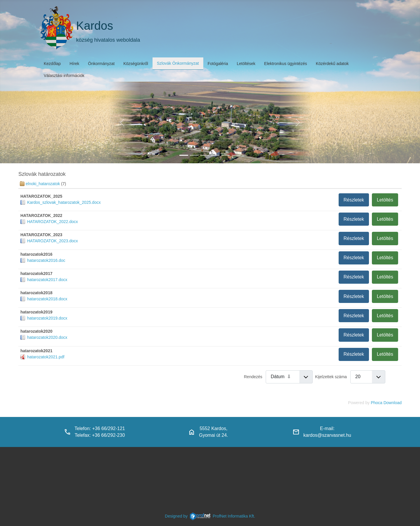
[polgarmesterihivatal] (215, 155)
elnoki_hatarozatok (43, 184)
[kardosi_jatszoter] (205, 155)
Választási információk (64, 76)
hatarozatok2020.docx (47, 337)
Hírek (74, 64)
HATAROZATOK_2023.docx (52, 241)
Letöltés (385, 200)
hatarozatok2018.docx (47, 299)
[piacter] (226, 155)
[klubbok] (236, 155)
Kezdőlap (52, 64)
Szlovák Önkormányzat (178, 63)
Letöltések (246, 64)
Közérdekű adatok (332, 64)
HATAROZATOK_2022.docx (52, 222)
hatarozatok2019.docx (47, 318)
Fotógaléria (218, 64)
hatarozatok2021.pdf (46, 357)
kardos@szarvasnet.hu (327, 435)
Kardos (95, 26)
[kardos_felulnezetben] (184, 155)
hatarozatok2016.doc (46, 260)
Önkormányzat (101, 64)
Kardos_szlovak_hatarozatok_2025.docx (64, 202)
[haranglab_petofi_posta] (194, 155)
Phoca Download (386, 403)
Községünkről (136, 64)
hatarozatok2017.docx (47, 280)
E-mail (327, 428)
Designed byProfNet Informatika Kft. (210, 516)
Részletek (354, 200)
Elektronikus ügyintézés (286, 64)
